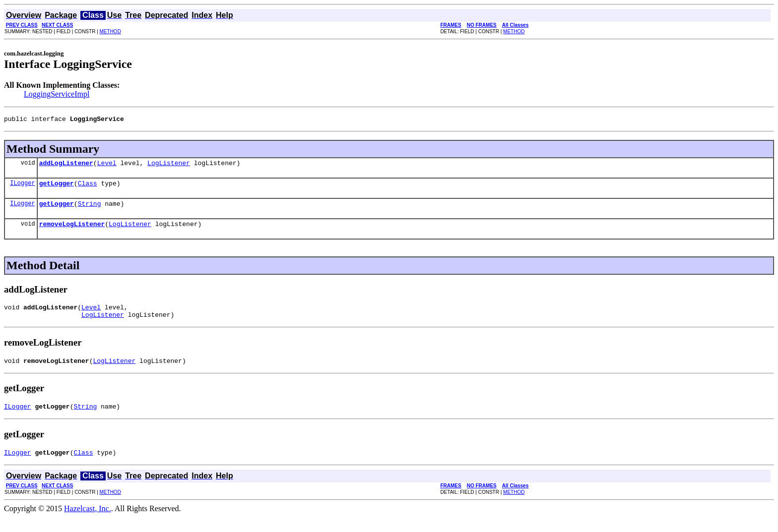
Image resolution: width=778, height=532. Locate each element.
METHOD (110, 31)
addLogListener (66, 166)
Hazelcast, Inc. (88, 523)
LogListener (169, 166)
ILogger (22, 187)
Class (88, 187)
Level (107, 166)
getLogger (57, 187)
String (90, 209)
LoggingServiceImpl (57, 94)
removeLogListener (72, 231)
